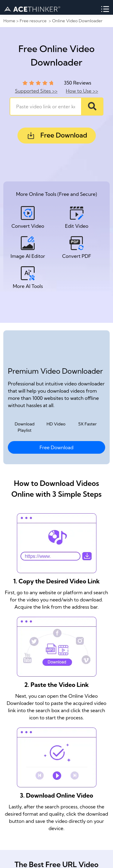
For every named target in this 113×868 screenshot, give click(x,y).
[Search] (92, 107)
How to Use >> (82, 91)
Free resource (34, 21)
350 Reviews (78, 83)
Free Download (56, 136)
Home (9, 21)
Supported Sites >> (36, 91)
